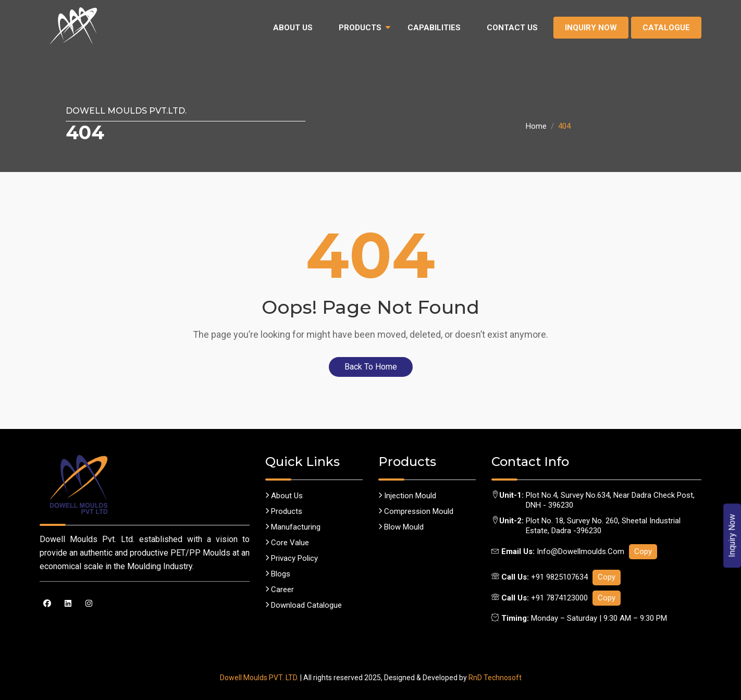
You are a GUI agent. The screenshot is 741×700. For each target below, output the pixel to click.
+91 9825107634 (559, 577)
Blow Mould (401, 527)
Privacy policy (292, 558)
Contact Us (512, 28)
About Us (293, 28)
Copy (643, 551)
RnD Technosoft (495, 678)
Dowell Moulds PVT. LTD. (259, 678)
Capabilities (434, 28)
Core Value (287, 543)
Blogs (278, 574)
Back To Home (371, 367)
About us (284, 496)
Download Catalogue (304, 605)
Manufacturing (293, 527)
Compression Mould (416, 511)
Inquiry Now (591, 28)
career (280, 590)
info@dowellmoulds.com (582, 551)
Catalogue (666, 28)
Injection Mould (407, 496)
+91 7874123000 (559, 598)
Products (360, 28)
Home (536, 126)
